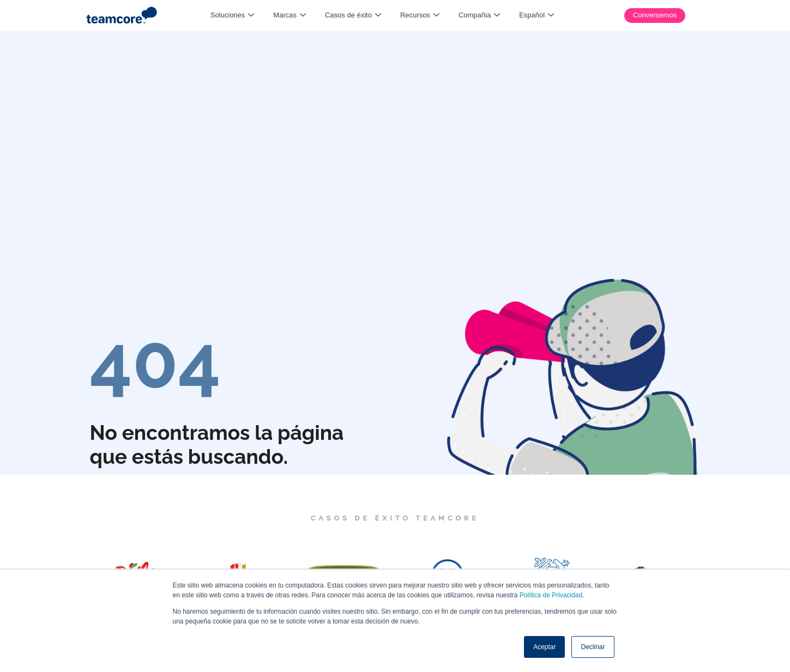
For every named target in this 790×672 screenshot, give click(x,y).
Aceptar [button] (544, 647)
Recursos (420, 15)
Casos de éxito (353, 15)
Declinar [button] (593, 647)
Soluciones (233, 15)
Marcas (290, 15)
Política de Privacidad (551, 595)
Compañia (479, 15)
